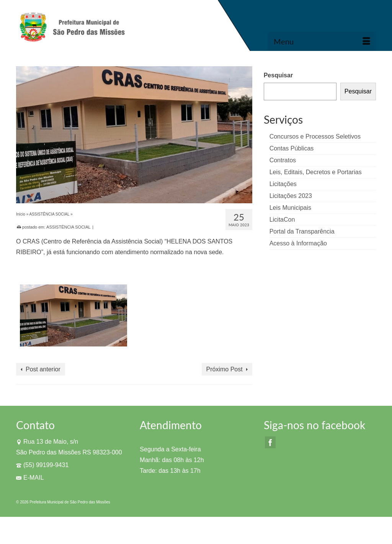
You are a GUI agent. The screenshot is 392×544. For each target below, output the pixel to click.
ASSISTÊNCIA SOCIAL (68, 227)
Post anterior (43, 369)
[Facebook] (270, 442)
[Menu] (322, 41)
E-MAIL (30, 478)
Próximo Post (225, 369)
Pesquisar (278, 75)
